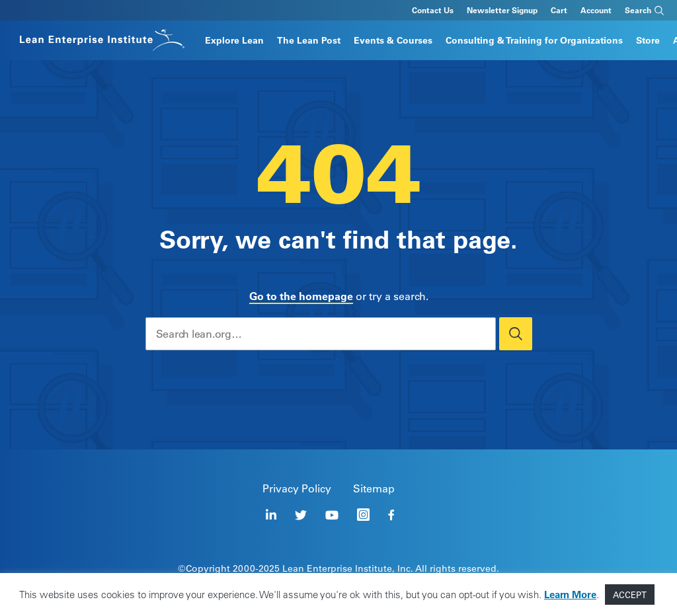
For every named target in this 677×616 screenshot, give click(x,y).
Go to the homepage (301, 296)
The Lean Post (309, 40)
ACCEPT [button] (630, 595)
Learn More (570, 595)
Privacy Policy (297, 488)
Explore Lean (234, 40)
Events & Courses (393, 40)
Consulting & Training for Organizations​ (534, 40)
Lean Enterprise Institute (337, 568)
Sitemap (374, 488)
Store (648, 40)
